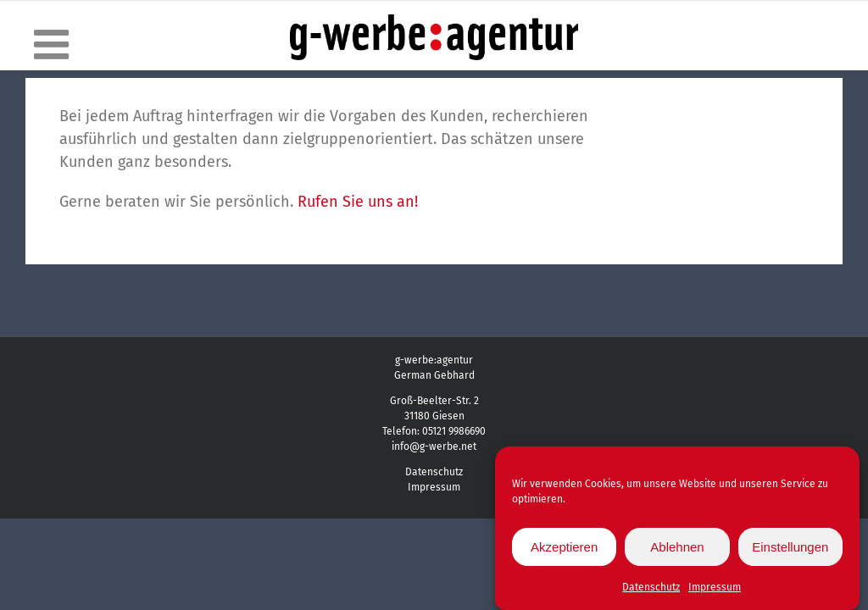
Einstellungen (790, 550)
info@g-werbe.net (434, 446)
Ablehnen (677, 550)
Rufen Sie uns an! (358, 202)
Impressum (715, 591)
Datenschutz (651, 591)
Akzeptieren (564, 550)
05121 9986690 (454, 431)
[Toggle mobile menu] (54, 44)
